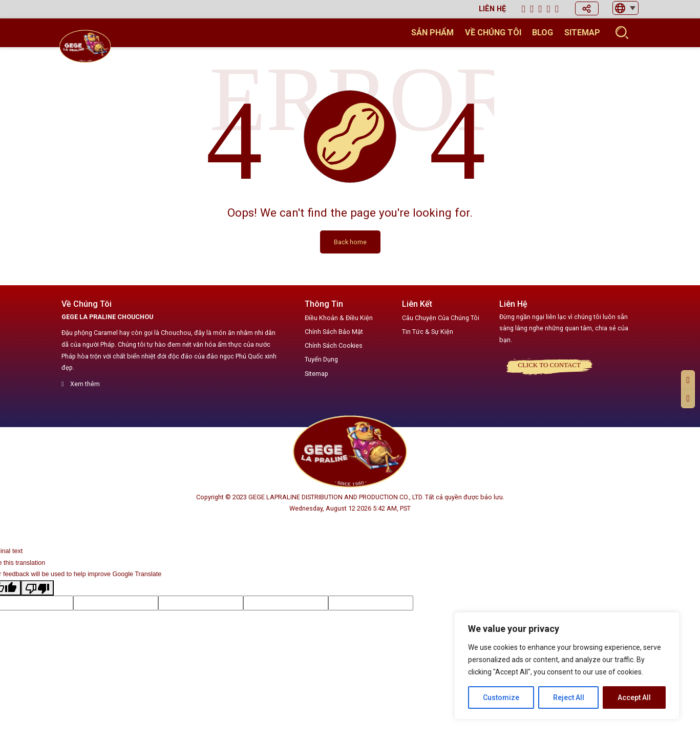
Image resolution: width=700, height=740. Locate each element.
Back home (350, 242)
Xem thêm (81, 384)
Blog (543, 33)
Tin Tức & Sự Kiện (428, 332)
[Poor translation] (37, 588)
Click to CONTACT (549, 365)
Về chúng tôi (493, 33)
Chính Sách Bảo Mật (334, 332)
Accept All (634, 697)
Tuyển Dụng (321, 359)
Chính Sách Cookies (334, 345)
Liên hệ (492, 9)
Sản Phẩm (432, 33)
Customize (501, 697)
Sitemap (582, 33)
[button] (587, 8)
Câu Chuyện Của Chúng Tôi (441, 318)
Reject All (569, 697)
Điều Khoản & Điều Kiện (339, 318)
